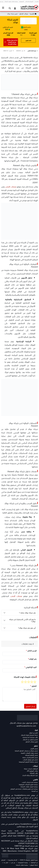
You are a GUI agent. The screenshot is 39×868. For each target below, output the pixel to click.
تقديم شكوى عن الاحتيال (30, 739)
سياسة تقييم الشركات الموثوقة (28, 784)
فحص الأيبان (34, 749)
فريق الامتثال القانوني (32, 51)
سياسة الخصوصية (23, 862)
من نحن (13, 862)
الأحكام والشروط (13, 860)
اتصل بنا (6, 862)
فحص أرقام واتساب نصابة (30, 757)
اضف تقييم (28, 40)
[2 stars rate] (32, 682)
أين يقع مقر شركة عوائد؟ (27, 628)
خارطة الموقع (34, 865)
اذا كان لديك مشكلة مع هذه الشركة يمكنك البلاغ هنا (11, 42)
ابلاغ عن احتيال (33, 733)
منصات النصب (11, 187)
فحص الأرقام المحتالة (31, 755)
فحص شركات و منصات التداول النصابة (26, 751)
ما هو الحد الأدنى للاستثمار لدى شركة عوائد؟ (22, 620)
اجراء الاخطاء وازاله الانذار (30, 775)
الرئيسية (33, 14)
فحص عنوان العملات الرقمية (29, 753)
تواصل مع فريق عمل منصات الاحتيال (24, 723)
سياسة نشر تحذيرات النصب (30, 782)
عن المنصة (35, 791)
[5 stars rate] (22, 682)
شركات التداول (23, 14)
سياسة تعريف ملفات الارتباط (29, 787)
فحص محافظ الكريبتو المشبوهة (28, 762)
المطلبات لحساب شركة (31, 769)
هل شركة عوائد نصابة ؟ (27, 613)
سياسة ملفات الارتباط (22, 865)
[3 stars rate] (29, 682)
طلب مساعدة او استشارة (30, 737)
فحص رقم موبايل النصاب (30, 760)
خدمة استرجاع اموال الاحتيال (29, 735)
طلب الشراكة (34, 773)
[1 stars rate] (35, 682)
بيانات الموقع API (32, 771)
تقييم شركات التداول (32, 742)
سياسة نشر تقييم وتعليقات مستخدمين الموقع (24, 789)
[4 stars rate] (25, 682)
